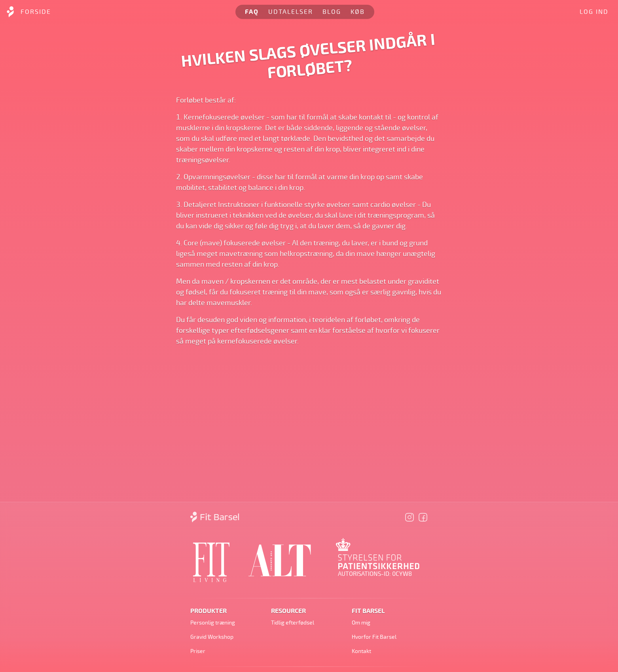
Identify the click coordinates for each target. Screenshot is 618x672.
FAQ (252, 12)
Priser (198, 651)
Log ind (594, 12)
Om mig (361, 623)
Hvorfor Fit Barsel (374, 637)
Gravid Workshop (212, 637)
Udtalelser (291, 12)
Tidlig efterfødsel (293, 623)
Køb (358, 12)
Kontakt (361, 651)
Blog (332, 12)
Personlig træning (213, 623)
